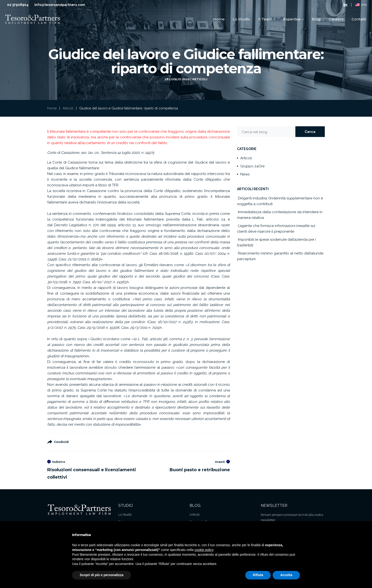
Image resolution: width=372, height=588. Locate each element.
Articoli (200, 79)
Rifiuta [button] (258, 575)
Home (52, 108)
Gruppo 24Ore (252, 166)
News (245, 174)
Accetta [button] (286, 575)
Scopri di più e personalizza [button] (102, 575)
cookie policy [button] (204, 550)
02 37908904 (18, 5)
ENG (361, 5)
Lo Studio (125, 515)
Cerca (310, 132)
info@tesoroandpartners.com (60, 5)
